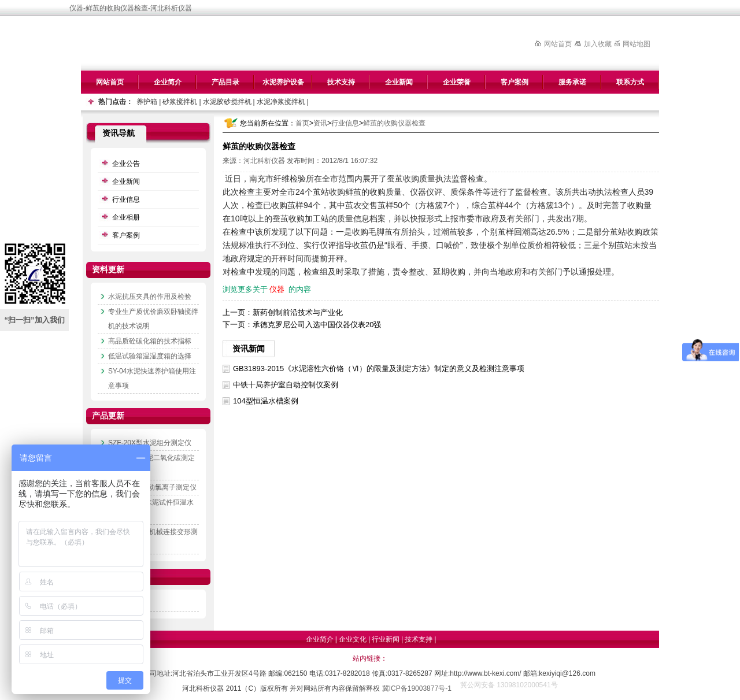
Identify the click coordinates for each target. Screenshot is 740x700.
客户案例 (515, 82)
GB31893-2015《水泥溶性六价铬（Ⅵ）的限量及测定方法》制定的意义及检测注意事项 (379, 368)
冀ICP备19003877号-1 (417, 688)
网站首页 (558, 44)
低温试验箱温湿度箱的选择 (150, 356)
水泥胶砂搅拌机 (227, 102)
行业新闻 (386, 639)
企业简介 (168, 82)
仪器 (277, 289)
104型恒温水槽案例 (266, 401)
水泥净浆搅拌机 (281, 102)
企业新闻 (399, 82)
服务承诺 (572, 82)
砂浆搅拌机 (180, 102)
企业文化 (353, 639)
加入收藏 (598, 44)
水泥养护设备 (283, 82)
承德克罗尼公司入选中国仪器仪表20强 (317, 325)
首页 (302, 123)
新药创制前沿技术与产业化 (298, 312)
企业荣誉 (457, 82)
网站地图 (637, 44)
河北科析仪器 (264, 161)
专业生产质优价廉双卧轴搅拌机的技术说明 (153, 319)
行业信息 (345, 123)
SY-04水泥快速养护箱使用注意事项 (152, 378)
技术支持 (341, 82)
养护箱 (147, 102)
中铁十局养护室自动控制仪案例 (286, 385)
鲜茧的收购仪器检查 (394, 123)
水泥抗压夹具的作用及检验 (150, 297)
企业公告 (126, 164)
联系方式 (630, 82)
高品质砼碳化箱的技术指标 (150, 341)
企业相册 (126, 217)
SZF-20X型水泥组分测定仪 (150, 443)
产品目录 (225, 82)
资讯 (320, 123)
